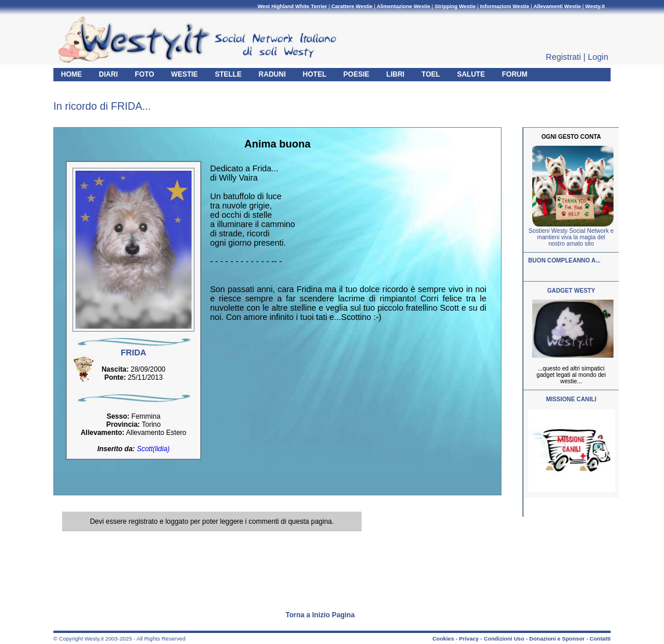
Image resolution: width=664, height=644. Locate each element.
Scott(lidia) (154, 449)
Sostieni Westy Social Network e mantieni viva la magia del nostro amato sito (571, 237)
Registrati (563, 57)
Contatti (600, 638)
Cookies (443, 638)
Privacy (469, 638)
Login (598, 57)
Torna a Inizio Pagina (320, 615)
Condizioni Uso (504, 638)
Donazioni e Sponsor (557, 638)
